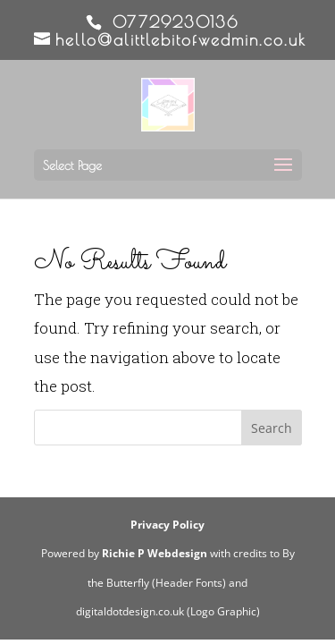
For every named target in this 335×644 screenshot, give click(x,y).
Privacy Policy (167, 525)
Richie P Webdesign (155, 553)
